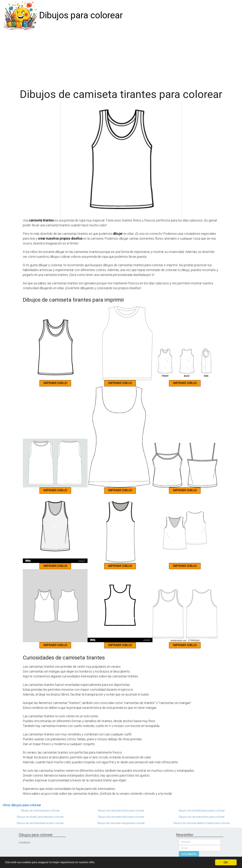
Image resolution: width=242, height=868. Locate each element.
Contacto (24, 842)
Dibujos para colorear (81, 15)
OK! (226, 862)
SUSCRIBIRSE (189, 854)
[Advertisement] (121, 58)
